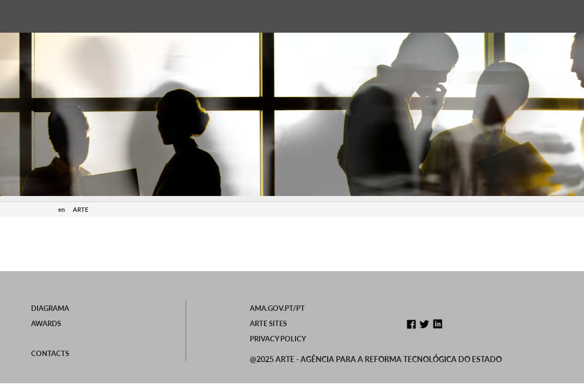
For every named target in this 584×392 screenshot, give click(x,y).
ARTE (81, 209)
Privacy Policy (278, 339)
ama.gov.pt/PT (277, 308)
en (62, 209)
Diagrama (50, 308)
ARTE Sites (268, 323)
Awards (46, 323)
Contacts (50, 353)
